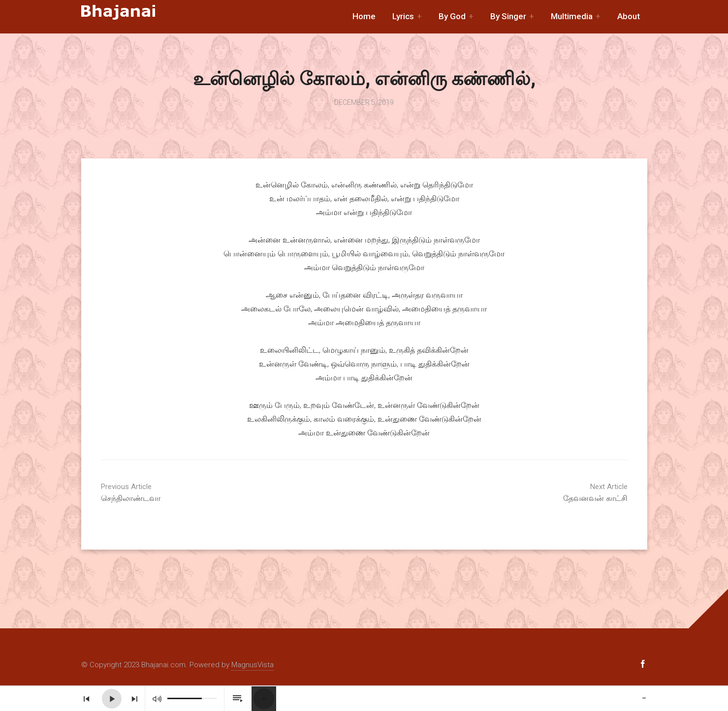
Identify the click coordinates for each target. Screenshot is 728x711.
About (629, 16)
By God (452, 16)
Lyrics (403, 16)
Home (364, 16)
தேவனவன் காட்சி (554, 493)
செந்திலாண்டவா (175, 493)
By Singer (508, 16)
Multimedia (572, 16)
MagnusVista (253, 665)
